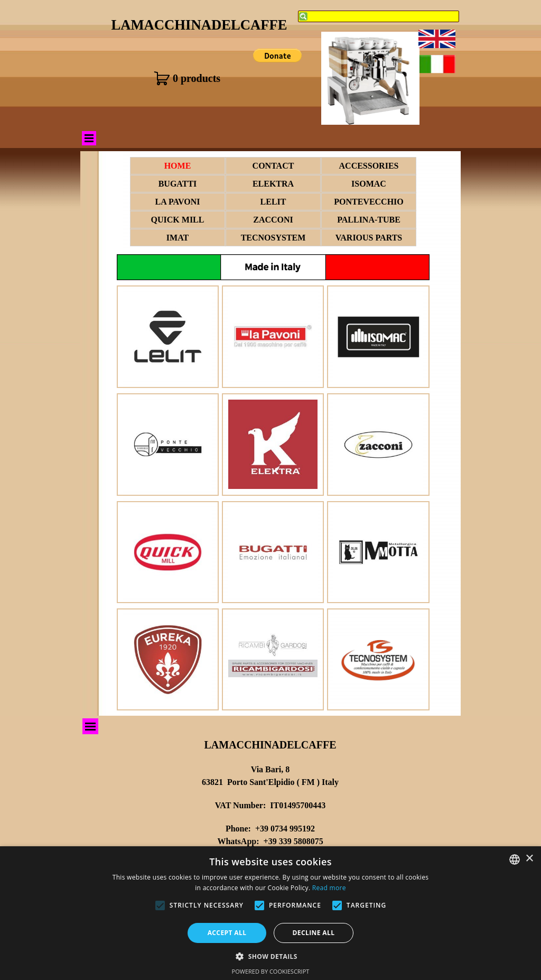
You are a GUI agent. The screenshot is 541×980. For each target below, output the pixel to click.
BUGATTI (178, 184)
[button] (270, 955)
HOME (178, 166)
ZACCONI (273, 220)
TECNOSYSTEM (273, 238)
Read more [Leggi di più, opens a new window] (329, 888)
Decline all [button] (314, 933)
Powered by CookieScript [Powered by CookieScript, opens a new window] (271, 971)
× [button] (529, 859)
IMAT (178, 238)
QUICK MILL (178, 220)
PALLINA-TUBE (369, 220)
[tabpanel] (270, 831)
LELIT (273, 202)
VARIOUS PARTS (369, 238)
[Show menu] (89, 138)
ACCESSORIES (369, 166)
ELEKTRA (273, 184)
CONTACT (273, 166)
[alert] (270, 913)
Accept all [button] (227, 933)
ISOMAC (369, 184)
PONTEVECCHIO (369, 202)
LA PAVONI (178, 202)
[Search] (379, 16)
